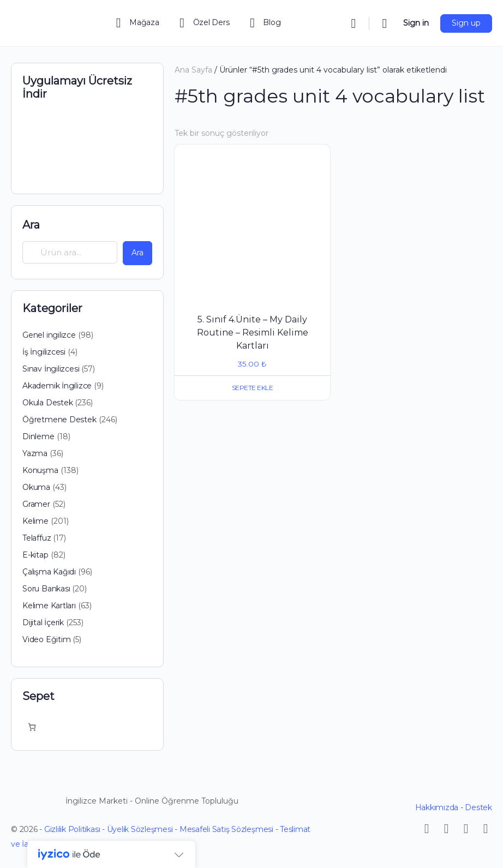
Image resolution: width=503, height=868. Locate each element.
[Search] (354, 23)
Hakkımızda (437, 807)
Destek (478, 807)
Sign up (466, 23)
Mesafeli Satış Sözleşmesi (226, 829)
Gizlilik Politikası (72, 829)
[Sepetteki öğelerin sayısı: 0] (32, 727)
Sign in (416, 23)
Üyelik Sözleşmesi (140, 829)
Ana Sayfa (193, 70)
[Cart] (385, 23)
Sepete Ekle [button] (253, 388)
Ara (31, 225)
